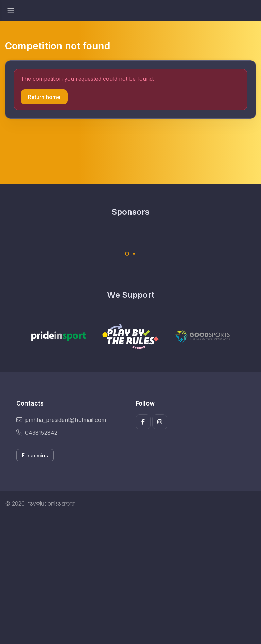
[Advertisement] (130, 580)
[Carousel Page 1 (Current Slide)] (127, 254)
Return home (44, 97)
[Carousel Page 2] (134, 254)
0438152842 (37, 433)
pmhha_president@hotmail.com (61, 420)
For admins (35, 455)
